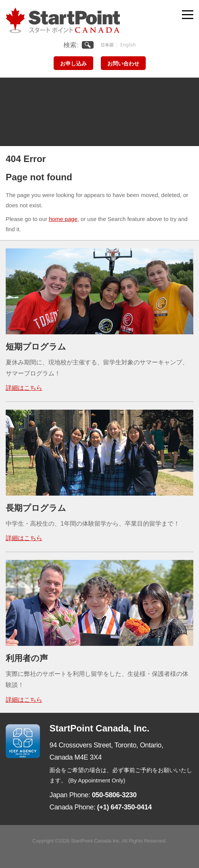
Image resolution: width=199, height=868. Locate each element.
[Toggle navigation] (188, 13)
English (126, 45)
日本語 (109, 45)
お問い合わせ (123, 64)
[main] (99, 202)
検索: (71, 45)
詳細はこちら (24, 388)
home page (63, 219)
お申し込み (73, 64)
